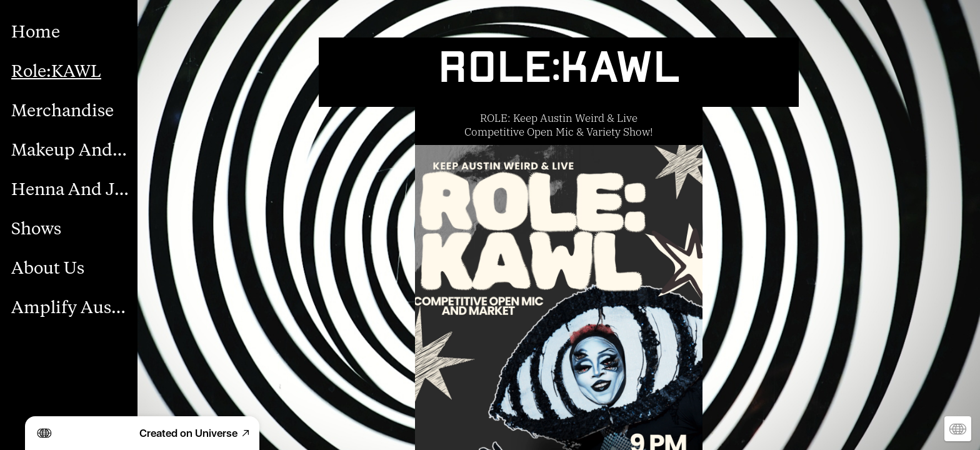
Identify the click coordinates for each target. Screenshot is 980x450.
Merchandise (62, 111)
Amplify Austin (70, 308)
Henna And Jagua (70, 190)
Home (36, 32)
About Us (48, 268)
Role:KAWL (56, 72)
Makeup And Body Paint (70, 150)
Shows (36, 229)
